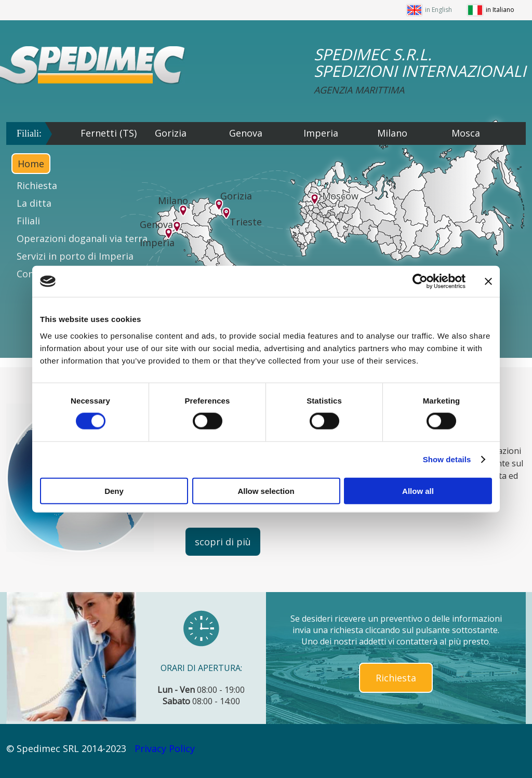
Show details (447, 459)
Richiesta (37, 185)
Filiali (28, 221)
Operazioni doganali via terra (82, 238)
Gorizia (171, 133)
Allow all (418, 491)
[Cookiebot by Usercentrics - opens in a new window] (420, 281)
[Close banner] (488, 281)
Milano (392, 133)
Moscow (340, 196)
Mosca (466, 133)
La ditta (34, 203)
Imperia (321, 133)
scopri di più (223, 542)
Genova (246, 133)
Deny (114, 491)
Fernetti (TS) (109, 133)
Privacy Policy (165, 748)
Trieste (246, 222)
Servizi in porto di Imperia (75, 256)
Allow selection (266, 491)
